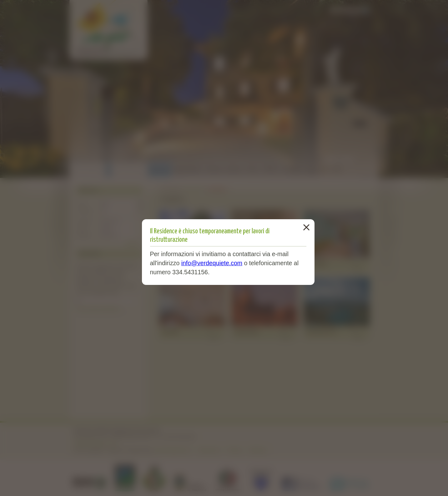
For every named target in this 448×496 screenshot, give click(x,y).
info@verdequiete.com (212, 263)
